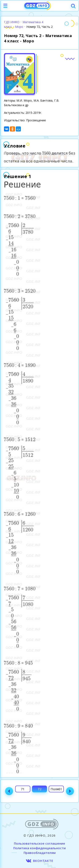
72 (40, 789)
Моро (19, 27)
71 (23, 789)
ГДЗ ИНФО (12, 22)
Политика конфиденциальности (39, 848)
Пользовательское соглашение (39, 843)
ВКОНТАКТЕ (43, 861)
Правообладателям (40, 853)
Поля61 (56, 789)
